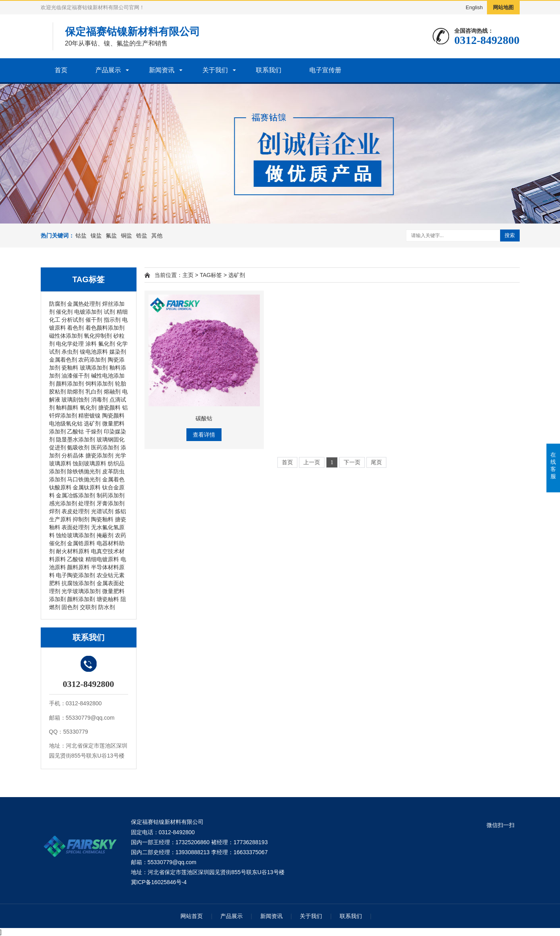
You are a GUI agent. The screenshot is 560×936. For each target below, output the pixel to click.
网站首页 (192, 916)
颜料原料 (78, 567)
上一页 (312, 462)
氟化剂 (107, 344)
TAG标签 (211, 275)
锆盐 (142, 235)
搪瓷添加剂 (99, 455)
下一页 (352, 462)
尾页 (376, 462)
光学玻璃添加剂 (81, 591)
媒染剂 (118, 352)
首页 (61, 70)
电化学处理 (70, 344)
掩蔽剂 (105, 535)
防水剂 (107, 607)
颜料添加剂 (70, 384)
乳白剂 (94, 392)
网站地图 (503, 7)
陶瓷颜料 (113, 416)
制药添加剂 (111, 495)
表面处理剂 (75, 527)
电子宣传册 (325, 70)
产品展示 (108, 70)
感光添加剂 (63, 503)
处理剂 (87, 503)
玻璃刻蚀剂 (75, 400)
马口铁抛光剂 (84, 479)
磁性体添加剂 (66, 336)
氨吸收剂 (78, 447)
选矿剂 (92, 423)
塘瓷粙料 (108, 599)
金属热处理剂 (84, 304)
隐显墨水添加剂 (75, 439)
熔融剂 (112, 392)
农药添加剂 (92, 360)
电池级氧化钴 (66, 423)
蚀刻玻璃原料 (89, 463)
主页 (188, 275)
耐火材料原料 (73, 551)
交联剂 (88, 607)
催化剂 (64, 312)
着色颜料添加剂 (105, 328)
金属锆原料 (81, 543)
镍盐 (96, 235)
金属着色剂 (63, 360)
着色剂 (75, 328)
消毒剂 (99, 400)
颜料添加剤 (81, 599)
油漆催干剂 (75, 376)
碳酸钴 (204, 418)
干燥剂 (94, 431)
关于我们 (215, 70)
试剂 (109, 312)
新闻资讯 (162, 70)
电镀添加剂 (88, 312)
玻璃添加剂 (94, 368)
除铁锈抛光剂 (84, 471)
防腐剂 (57, 304)
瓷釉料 (70, 368)
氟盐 (111, 235)
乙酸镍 (75, 559)
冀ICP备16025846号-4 (159, 882)
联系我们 (269, 70)
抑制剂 (81, 519)
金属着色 (113, 479)
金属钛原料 (87, 487)
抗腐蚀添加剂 (78, 583)
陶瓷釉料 (102, 519)
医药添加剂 (105, 447)
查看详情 (204, 435)
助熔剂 (75, 392)
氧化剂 (88, 408)
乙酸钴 (75, 431)
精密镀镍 (89, 416)
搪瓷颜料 (109, 408)
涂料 (91, 344)
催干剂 (94, 320)
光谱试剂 (102, 511)
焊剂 (55, 511)
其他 (157, 235)
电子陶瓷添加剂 (75, 575)
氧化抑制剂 (98, 336)
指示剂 (112, 320)
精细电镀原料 (102, 559)
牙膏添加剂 (111, 503)
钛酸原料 (60, 487)
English (474, 7)
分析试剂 (73, 320)
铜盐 (127, 235)
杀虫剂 (70, 352)
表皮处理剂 (75, 511)
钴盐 (81, 235)
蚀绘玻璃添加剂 (75, 535)
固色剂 (70, 607)
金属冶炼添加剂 (75, 495)
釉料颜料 (67, 408)
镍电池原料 (94, 352)
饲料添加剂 (99, 384)
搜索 (510, 235)
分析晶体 (73, 455)
